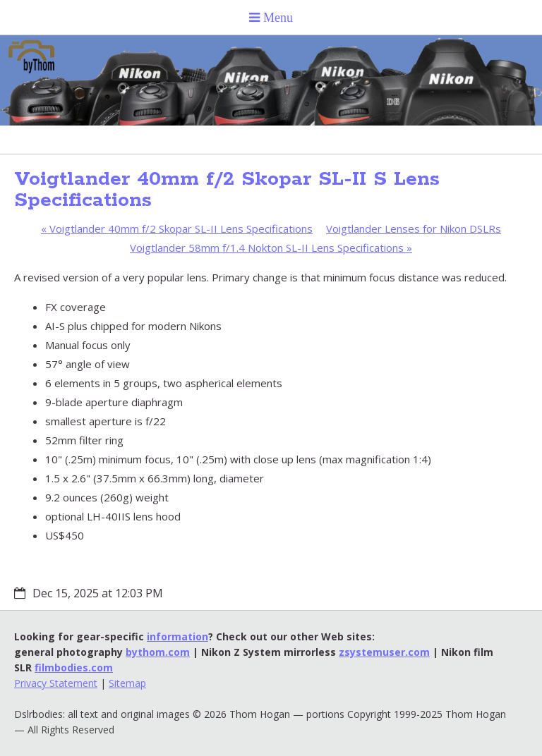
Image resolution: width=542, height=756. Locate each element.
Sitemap (127, 683)
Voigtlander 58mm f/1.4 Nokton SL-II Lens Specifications (271, 248)
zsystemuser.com (384, 652)
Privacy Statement (56, 683)
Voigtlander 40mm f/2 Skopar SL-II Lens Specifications (177, 228)
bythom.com (158, 652)
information (177, 636)
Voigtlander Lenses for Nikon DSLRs (414, 228)
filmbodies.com (74, 667)
